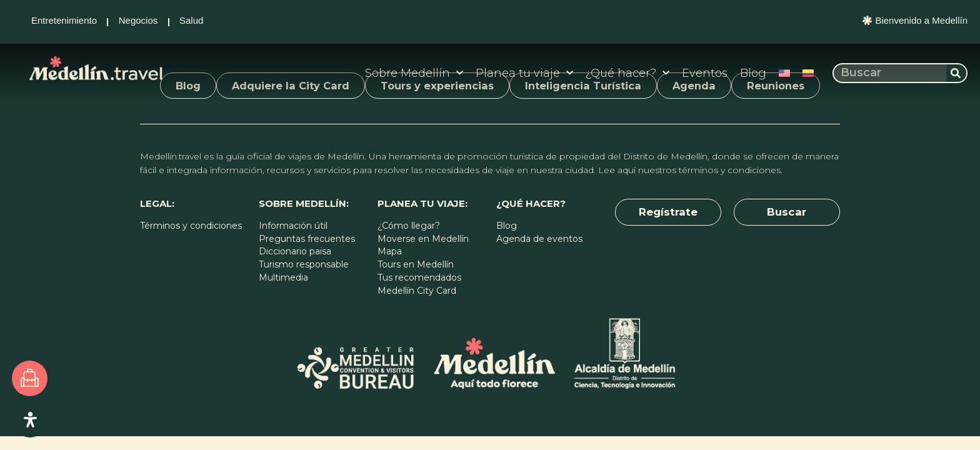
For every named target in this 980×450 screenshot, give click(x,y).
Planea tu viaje (524, 73)
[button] (668, 213)
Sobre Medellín (414, 73)
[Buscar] (956, 73)
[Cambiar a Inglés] (784, 73)
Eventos (705, 73)
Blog (753, 73)
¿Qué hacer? (627, 73)
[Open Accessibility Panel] (31, 419)
